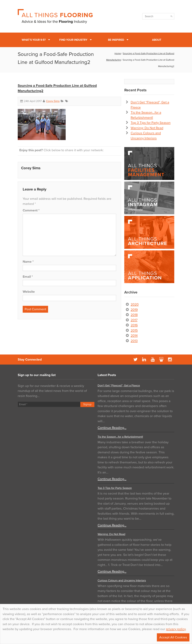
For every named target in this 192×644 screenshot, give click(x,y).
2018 (134, 315)
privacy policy (176, 629)
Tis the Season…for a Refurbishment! (120, 437)
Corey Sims (53, 101)
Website (29, 292)
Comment (31, 210)
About (157, 40)
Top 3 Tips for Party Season (151, 123)
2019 (134, 310)
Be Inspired (116, 40)
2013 (134, 341)
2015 (134, 330)
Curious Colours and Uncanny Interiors (122, 580)
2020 (135, 304)
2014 (134, 336)
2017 (134, 320)
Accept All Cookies (173, 637)
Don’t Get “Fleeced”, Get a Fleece (119, 385)
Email (28, 277)
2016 (134, 325)
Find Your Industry (73, 40)
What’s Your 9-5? (34, 40)
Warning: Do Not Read (147, 128)
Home (118, 53)
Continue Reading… (112, 428)
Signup (87, 404)
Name (28, 262)
